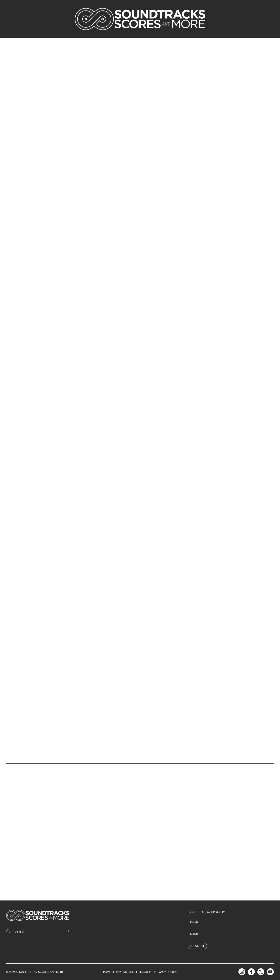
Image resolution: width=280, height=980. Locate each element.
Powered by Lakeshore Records (127, 972)
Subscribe (197, 946)
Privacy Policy (165, 972)
